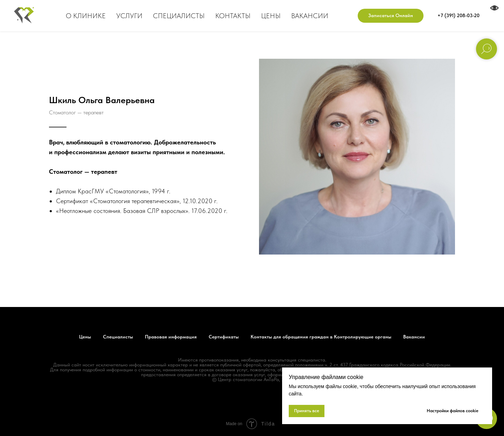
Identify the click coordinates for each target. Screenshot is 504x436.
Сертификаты (224, 337)
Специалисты (179, 16)
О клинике (86, 16)
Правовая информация (171, 337)
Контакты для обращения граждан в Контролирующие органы (321, 337)
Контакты (233, 16)
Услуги (129, 16)
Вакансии (310, 16)
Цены (271, 16)
